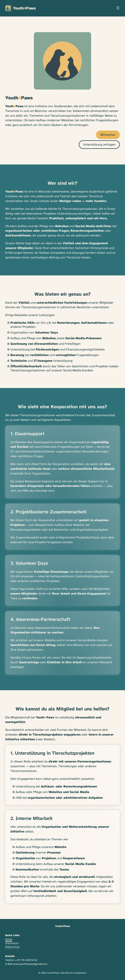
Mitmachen (108, 135)
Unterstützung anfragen (99, 144)
